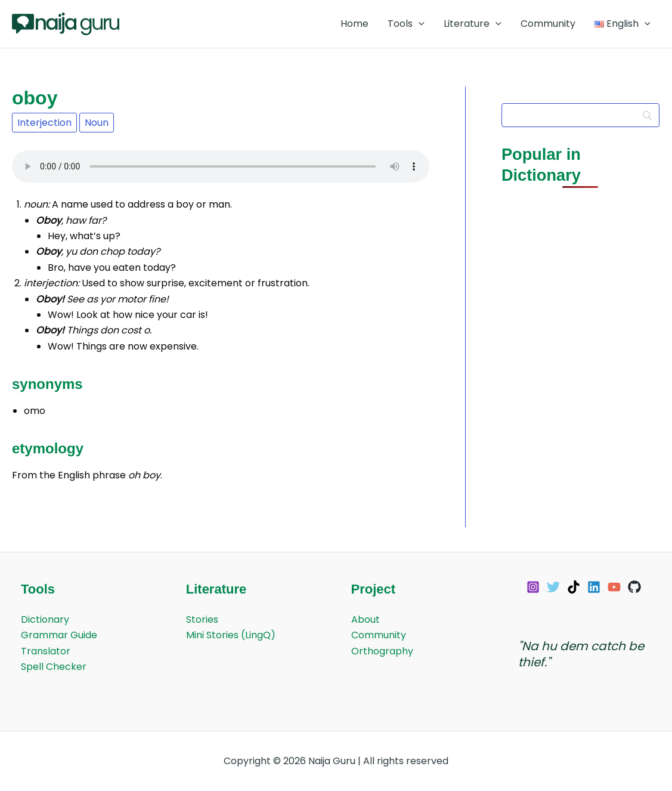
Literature (473, 24)
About (366, 619)
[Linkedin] (594, 587)
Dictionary (45, 619)
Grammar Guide (59, 635)
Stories (202, 619)
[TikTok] (574, 587)
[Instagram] (533, 587)
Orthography (382, 651)
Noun (97, 123)
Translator (46, 651)
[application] (419, 24)
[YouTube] (614, 587)
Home (354, 24)
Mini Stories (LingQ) (231, 635)
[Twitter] (553, 587)
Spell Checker (54, 667)
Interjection (44, 123)
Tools (406, 24)
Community (548, 24)
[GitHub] (634, 587)
